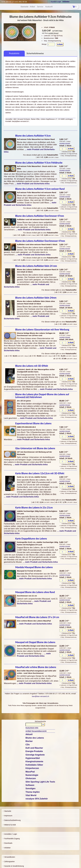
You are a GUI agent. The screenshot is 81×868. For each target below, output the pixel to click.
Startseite (8, 811)
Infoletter (7, 848)
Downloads (8, 843)
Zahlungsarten (9, 862)
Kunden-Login (56, 2)
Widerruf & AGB (10, 825)
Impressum (8, 816)
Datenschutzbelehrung (12, 820)
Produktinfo (14, 53)
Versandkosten (10, 857)
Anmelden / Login (11, 834)
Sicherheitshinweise (35, 53)
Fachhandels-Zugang (12, 839)
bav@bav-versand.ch (40, 696)
